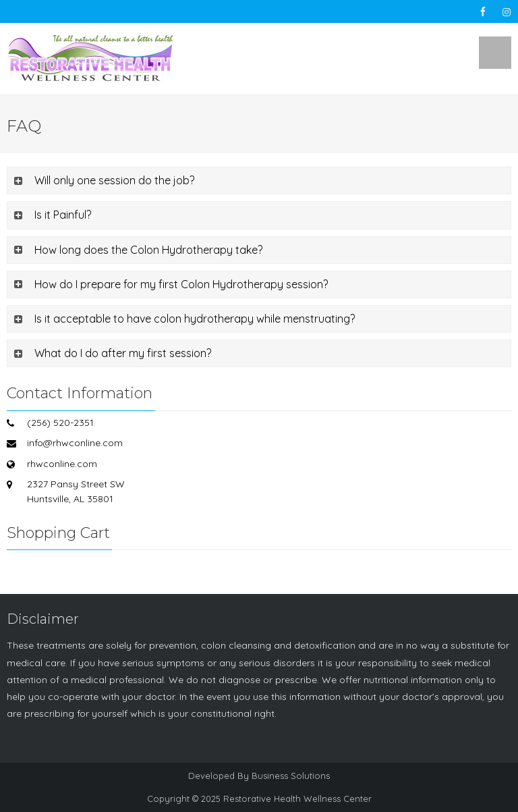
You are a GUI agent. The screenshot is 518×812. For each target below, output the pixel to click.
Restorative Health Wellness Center (297, 799)
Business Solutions (291, 776)
